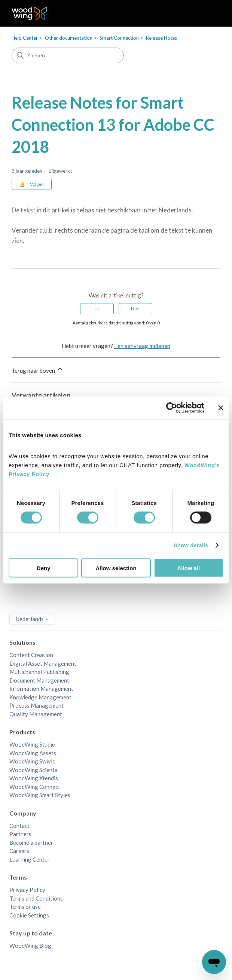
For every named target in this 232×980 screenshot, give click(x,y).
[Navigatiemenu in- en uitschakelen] (207, 13)
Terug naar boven (38, 370)
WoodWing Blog (30, 946)
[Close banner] (221, 408)
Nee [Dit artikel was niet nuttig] (135, 308)
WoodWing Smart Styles (40, 795)
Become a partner (31, 843)
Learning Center (30, 859)
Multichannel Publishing (39, 672)
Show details (191, 545)
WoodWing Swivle (32, 761)
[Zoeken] (68, 55)
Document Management (39, 680)
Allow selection (116, 568)
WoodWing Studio (32, 744)
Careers (19, 851)
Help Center (25, 38)
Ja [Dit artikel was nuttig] (97, 308)
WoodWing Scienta (33, 770)
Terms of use (25, 907)
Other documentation (69, 38)
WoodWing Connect (35, 787)
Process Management (36, 705)
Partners (20, 834)
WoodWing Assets (33, 753)
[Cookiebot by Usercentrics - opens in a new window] (172, 408)
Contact (19, 826)
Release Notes (161, 38)
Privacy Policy (27, 890)
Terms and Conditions (36, 898)
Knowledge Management (40, 697)
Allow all (188, 568)
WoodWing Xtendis (34, 778)
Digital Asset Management (43, 663)
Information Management (41, 689)
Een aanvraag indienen (142, 346)
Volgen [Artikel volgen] (37, 184)
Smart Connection (119, 38)
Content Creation (31, 655)
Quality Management (36, 714)
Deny (44, 568)
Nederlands (32, 619)
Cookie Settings (29, 915)
